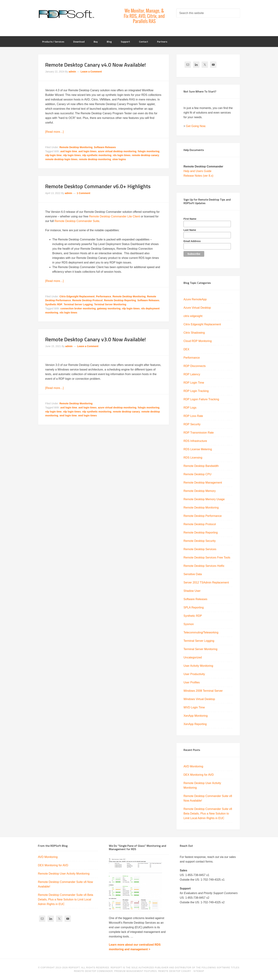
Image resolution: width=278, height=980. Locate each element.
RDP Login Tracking (196, 391)
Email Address (192, 241)
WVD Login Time (194, 707)
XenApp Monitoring (196, 716)
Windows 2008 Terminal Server (203, 691)
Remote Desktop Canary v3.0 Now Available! (96, 339)
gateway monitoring (109, 308)
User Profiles (192, 682)
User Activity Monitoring (198, 666)
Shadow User (192, 591)
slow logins (119, 159)
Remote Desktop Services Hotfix (204, 566)
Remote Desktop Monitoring (76, 147)
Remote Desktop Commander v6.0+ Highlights (98, 186)
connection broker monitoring (78, 308)
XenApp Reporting (195, 724)
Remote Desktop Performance (203, 516)
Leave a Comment (91, 72)
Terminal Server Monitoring (110, 304)
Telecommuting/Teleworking (201, 632)
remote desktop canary (145, 155)
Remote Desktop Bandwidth (201, 466)
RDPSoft (66, 14)
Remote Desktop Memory (200, 491)
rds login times (122, 155)
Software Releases (105, 147)
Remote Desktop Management (203, 483)
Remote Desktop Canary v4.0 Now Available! (96, 65)
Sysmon (189, 624)
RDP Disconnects (195, 366)
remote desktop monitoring (95, 159)
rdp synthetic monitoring (97, 155)
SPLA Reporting (194, 607)
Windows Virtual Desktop (199, 699)
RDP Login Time (194, 383)
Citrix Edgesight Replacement (77, 296)
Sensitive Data (193, 574)
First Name (190, 219)
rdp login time (53, 155)
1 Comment (84, 193)
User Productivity (194, 674)
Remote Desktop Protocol (87, 300)
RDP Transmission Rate (199, 433)
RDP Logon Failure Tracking (201, 399)
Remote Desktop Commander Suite (77, 221)
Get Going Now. (196, 126)
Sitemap (199, 971)
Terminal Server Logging (78, 304)
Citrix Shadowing (194, 333)
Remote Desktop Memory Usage (204, 499)
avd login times (88, 151)
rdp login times (72, 155)
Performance (104, 296)
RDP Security (192, 424)
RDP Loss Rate (193, 416)
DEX (186, 349)
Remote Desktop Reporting (120, 300)
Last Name (190, 230)
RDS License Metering (198, 449)
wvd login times (87, 415)
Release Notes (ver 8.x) (198, 176)
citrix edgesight (193, 316)
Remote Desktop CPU (197, 474)
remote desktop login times (61, 159)
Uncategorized (193, 657)
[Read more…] (54, 132)
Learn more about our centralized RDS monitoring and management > (135, 947)
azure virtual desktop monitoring (117, 151)
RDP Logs (190, 408)
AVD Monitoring (193, 766)
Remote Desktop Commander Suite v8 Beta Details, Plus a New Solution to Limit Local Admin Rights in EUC (208, 814)
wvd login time (68, 415)
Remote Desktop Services (200, 549)
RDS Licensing (193, 458)
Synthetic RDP (54, 304)
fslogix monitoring (149, 151)
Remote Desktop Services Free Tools (207, 558)
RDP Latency (192, 374)
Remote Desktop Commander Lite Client (114, 216)
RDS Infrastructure (195, 441)
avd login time (69, 151)
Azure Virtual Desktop (197, 308)
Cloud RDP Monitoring (198, 341)
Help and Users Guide (197, 171)
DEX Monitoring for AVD (199, 775)
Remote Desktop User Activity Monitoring (64, 874)
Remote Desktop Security (200, 541)
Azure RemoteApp (195, 299)
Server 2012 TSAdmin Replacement (206, 582)
